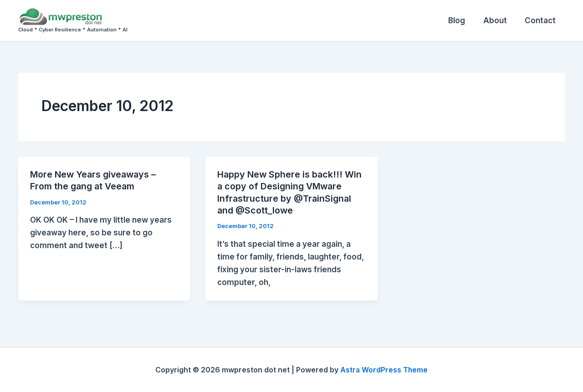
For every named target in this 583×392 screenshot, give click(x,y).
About (499, 20)
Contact (542, 20)
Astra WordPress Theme (384, 369)
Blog (463, 20)
